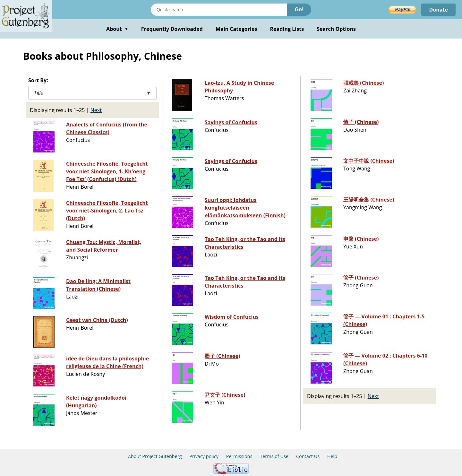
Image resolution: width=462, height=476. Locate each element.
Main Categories (236, 29)
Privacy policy (204, 456)
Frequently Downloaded (172, 29)
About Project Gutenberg (155, 456)
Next (96, 110)
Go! (299, 9)
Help (332, 456)
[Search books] (219, 10)
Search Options (336, 29)
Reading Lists (287, 29)
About (117, 29)
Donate (438, 10)
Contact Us (308, 456)
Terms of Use (274, 456)
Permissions (239, 456)
